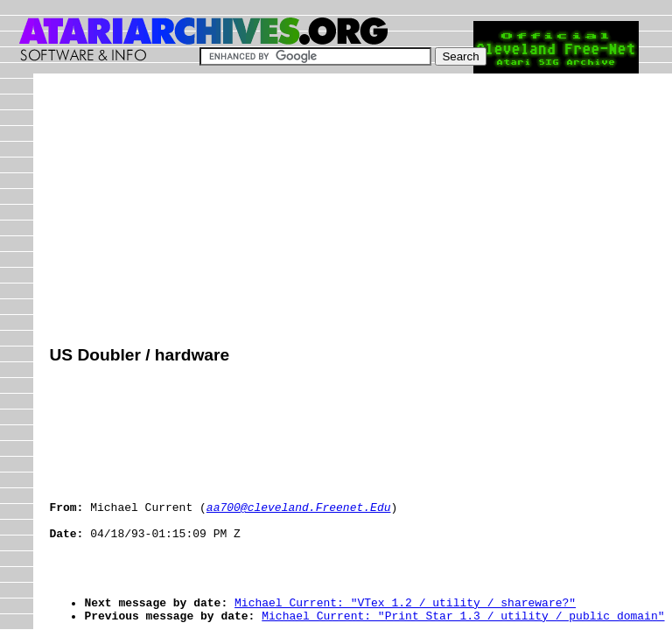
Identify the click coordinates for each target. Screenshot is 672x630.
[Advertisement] (360, 212)
